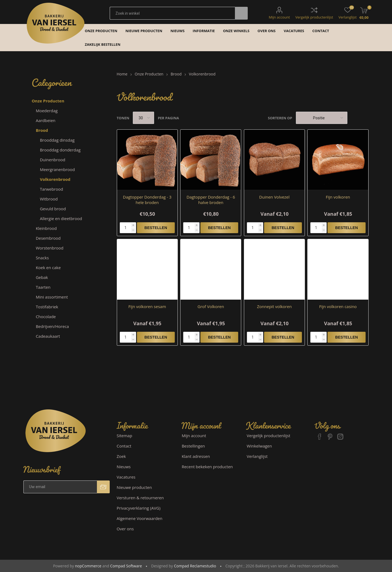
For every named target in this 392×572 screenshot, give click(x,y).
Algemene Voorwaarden (139, 518)
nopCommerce (88, 566)
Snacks (42, 258)
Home (122, 74)
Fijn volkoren (338, 197)
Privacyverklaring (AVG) (138, 508)
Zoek (121, 456)
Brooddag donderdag (60, 150)
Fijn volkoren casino (338, 306)
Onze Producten (48, 101)
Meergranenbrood (57, 169)
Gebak (42, 277)
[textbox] (172, 13)
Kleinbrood (46, 228)
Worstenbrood (50, 248)
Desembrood (48, 238)
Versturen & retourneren (140, 498)
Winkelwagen (259, 446)
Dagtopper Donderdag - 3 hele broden (147, 200)
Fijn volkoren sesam (147, 306)
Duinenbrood (52, 160)
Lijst (365, 118)
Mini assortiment (52, 297)
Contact (124, 446)
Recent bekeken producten (207, 467)
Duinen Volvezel (274, 197)
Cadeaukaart (48, 336)
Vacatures (126, 477)
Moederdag (47, 111)
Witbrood (49, 199)
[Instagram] (340, 434)
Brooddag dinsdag (57, 140)
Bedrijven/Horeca (52, 326)
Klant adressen (196, 456)
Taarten (43, 287)
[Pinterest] (330, 434)
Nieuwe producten (134, 487)
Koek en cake (48, 267)
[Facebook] (320, 434)
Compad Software (126, 566)
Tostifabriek (47, 307)
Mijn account (279, 17)
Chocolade (46, 317)
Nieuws (123, 467)
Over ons (125, 529)
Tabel (354, 118)
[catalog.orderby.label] (322, 118)
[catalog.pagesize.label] (143, 118)
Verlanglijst (257, 456)
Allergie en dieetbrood (61, 218)
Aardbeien (45, 120)
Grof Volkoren (211, 306)
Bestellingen (193, 446)
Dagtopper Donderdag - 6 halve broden (211, 200)
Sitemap (124, 436)
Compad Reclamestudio (195, 566)
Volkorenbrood (55, 179)
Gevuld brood (53, 209)
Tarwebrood (51, 189)
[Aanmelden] (60, 487)
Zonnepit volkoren (274, 306)
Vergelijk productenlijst (314, 17)
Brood (42, 130)
